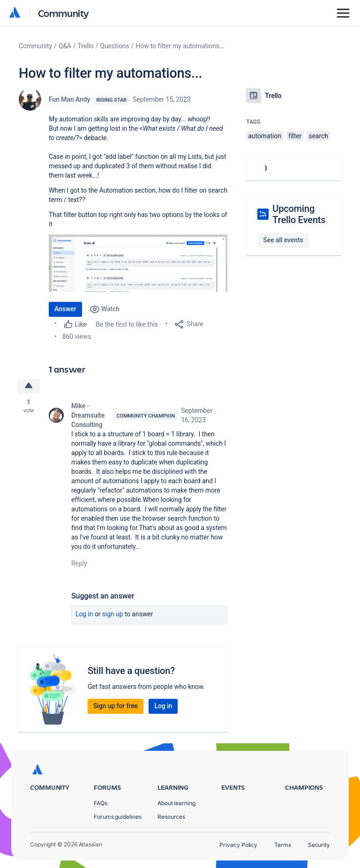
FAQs (101, 803)
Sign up (113, 614)
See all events (283, 240)
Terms (283, 845)
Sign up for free (116, 706)
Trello (86, 46)
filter (295, 136)
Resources (171, 817)
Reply (79, 563)
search (319, 136)
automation (265, 136)
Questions (114, 46)
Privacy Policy (238, 845)
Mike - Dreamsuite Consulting (88, 415)
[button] (138, 263)
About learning (176, 803)
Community (64, 13)
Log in (84, 614)
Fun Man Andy (69, 99)
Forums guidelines (118, 817)
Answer (65, 309)
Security (319, 845)
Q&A (65, 46)
